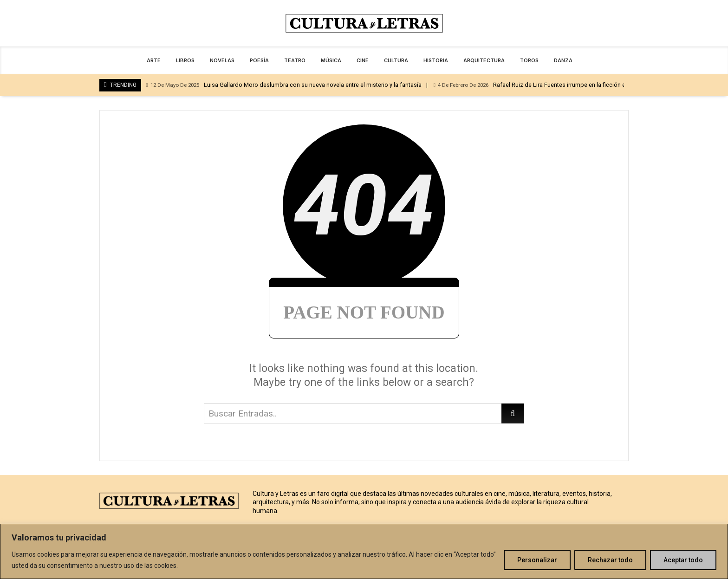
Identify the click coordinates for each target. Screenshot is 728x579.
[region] (364, 551)
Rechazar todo (610, 560)
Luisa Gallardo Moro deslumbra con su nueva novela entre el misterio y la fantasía (283, 85)
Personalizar (537, 560)
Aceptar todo (683, 560)
